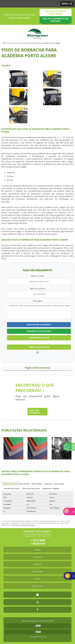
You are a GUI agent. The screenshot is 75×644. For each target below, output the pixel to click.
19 (38, 540)
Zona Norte (24, 484)
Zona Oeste (37, 484)
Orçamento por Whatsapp (39, 331)
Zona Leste (59, 484)
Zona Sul (48, 484)
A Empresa (38, 557)
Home (38, 550)
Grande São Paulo (12, 488)
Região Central (10, 484)
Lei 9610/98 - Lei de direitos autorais (23, 525)
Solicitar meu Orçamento (39, 325)
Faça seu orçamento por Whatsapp (56, 20)
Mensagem (37, 301)
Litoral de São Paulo (31, 488)
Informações (37, 571)
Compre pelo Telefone (39, 338)
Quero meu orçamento (34, 412)
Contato (37, 579)
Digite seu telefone (37, 288)
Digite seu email (38, 276)
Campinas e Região (51, 488)
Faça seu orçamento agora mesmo (55, 13)
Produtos (37, 564)
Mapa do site (37, 586)
